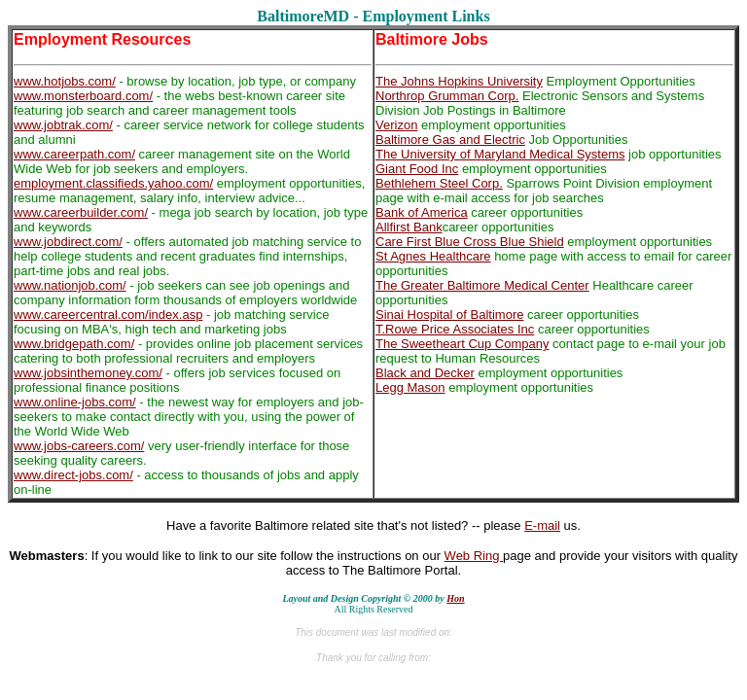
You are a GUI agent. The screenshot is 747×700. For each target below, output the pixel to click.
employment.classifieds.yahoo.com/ (113, 183)
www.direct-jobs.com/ (73, 475)
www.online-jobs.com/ (75, 402)
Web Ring (474, 556)
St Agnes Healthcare (433, 256)
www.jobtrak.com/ (63, 125)
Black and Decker (425, 373)
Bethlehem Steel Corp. (439, 183)
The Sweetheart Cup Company (462, 344)
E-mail (542, 525)
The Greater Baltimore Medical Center (482, 285)
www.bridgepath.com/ (74, 344)
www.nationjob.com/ (70, 285)
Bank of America (422, 212)
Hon (455, 598)
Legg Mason (410, 387)
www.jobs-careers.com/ (79, 446)
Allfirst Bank (409, 227)
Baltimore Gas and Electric (450, 140)
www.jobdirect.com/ (68, 242)
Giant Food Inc (417, 169)
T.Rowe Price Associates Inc (455, 329)
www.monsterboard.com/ (83, 96)
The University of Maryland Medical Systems (500, 154)
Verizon (396, 125)
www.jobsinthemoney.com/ (88, 373)
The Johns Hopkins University (459, 81)
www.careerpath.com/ (74, 154)
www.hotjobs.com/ (65, 81)
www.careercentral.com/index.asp (108, 315)
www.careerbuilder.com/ (81, 212)
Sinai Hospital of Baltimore (449, 315)
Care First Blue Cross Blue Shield (470, 242)
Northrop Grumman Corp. (447, 96)
